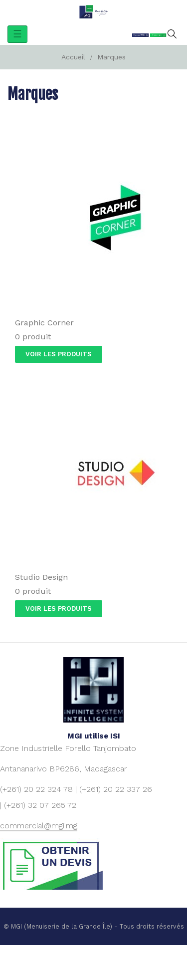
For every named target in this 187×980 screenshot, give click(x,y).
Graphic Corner (44, 323)
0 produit (33, 337)
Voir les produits (59, 354)
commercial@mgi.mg (39, 826)
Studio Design (41, 577)
